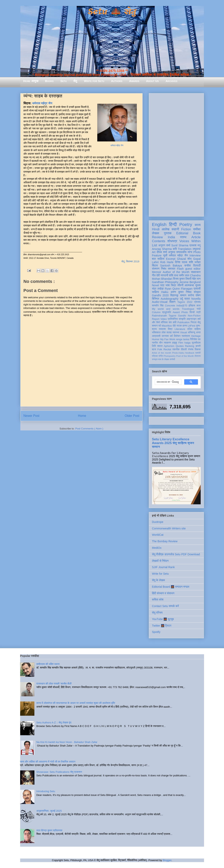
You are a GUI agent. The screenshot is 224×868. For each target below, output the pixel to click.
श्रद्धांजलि (166, 312)
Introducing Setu (46, 791)
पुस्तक (168, 233)
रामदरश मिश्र (166, 329)
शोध (190, 259)
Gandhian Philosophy (165, 282)
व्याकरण (167, 343)
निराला (193, 322)
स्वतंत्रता (186, 336)
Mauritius (167, 326)
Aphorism (169, 346)
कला (199, 306)
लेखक (156, 233)
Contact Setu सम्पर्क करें (165, 606)
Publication (183, 322)
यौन (161, 343)
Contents (159, 241)
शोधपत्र (172, 241)
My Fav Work (168, 339)
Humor (156, 339)
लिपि (154, 346)
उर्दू (181, 299)
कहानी (175, 229)
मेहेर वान (196, 279)
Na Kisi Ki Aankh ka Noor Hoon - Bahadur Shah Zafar (67, 742)
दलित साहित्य (194, 329)
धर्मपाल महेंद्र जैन (117, 145)
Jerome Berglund (190, 282)
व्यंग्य (190, 252)
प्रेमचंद (197, 302)
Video (164, 319)
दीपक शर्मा (162, 252)
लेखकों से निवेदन (160, 561)
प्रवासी (197, 289)
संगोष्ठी (172, 359)
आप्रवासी (156, 336)
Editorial (182, 233)
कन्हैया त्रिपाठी (192, 265)
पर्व (160, 326)
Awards (134, 81)
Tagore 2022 (185, 302)
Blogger (167, 860)
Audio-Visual (160, 302)
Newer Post (32, 416)
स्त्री (198, 312)
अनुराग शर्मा (164, 245)
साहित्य (155, 292)
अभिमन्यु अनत (194, 332)
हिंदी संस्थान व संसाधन (163, 593)
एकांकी (198, 353)
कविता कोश (158, 600)
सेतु (75, 81)
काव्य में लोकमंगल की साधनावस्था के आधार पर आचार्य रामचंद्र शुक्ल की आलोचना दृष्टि (76, 703)
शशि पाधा (174, 275)
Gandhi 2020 (160, 295)
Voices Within (190, 241)
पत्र (162, 285)
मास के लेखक (164, 359)
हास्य (185, 326)
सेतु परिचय (157, 613)
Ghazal (181, 259)
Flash (180, 269)
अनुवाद (172, 252)
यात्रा (187, 299)
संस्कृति (182, 319)
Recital (167, 349)
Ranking (190, 346)
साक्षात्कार (196, 272)
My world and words (166, 309)
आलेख (166, 229)
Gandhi (182, 316)
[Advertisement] (176, 154)
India (171, 237)
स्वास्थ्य (176, 332)
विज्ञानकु (174, 295)
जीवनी (180, 285)
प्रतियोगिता (173, 319)
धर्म (171, 336)
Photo (185, 312)
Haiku (165, 292)
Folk (160, 349)
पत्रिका (155, 356)
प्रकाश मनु (195, 245)
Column (156, 312)
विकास (198, 349)
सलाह (169, 332)
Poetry (186, 225)
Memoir (157, 272)
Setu (63, 81)
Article (196, 237)
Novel (156, 285)
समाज (160, 346)
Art (154, 252)
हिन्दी (173, 225)
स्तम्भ (183, 237)
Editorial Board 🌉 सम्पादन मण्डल (171, 587)
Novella (196, 299)
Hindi (156, 229)
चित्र (174, 285)
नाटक (179, 326)
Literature (180, 329)
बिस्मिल (156, 299)
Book (197, 233)
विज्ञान (172, 302)
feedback (190, 353)
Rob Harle (167, 262)
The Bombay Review (165, 541)
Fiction (186, 229)
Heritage (196, 336)
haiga (188, 343)
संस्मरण (156, 269)
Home (82, 416)
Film (181, 343)
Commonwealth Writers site (169, 528)
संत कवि (172, 322)
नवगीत (155, 343)
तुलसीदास (196, 343)
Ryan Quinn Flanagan (179, 289)
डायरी (198, 346)
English (159, 225)
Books (49, 81)
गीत (154, 275)
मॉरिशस (164, 322)
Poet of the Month (185, 356)
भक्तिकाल (156, 332)
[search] (168, 382)
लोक (164, 332)
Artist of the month (162, 353)
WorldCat (158, 535)
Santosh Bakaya (171, 265)
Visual (183, 332)
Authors (117, 81)
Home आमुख (31, 81)
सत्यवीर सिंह (158, 306)
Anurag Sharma (162, 249)
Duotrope (158, 522)
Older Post (132, 416)
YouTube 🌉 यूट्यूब (163, 619)
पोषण (198, 295)
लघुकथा (197, 249)
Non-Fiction (194, 316)
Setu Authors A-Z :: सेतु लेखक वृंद (54, 723)
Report (156, 319)
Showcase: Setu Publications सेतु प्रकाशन (59, 772)
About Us (152, 81)
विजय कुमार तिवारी (182, 279)
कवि (175, 249)
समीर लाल (184, 275)
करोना (191, 295)
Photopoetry (169, 356)
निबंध (164, 269)
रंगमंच (191, 349)
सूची (165, 255)
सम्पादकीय (181, 252)
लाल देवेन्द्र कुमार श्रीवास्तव (49, 830)
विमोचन (177, 336)
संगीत (161, 356)
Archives (171, 81)
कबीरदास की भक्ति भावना (48, 664)
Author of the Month (176, 272)
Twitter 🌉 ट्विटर (162, 626)
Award (176, 312)
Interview (195, 255)
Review (157, 237)
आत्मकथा (189, 285)
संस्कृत (197, 292)
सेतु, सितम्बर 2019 (130, 261)
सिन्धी (192, 312)
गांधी (199, 309)
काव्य (198, 225)
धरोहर (198, 262)
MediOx (157, 548)
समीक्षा (197, 229)
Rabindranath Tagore (164, 316)
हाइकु (175, 343)
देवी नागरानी (162, 275)
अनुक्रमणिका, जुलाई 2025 (49, 811)
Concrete (170, 306)
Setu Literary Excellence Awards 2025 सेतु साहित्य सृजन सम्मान (173, 443)
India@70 (182, 306)
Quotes (180, 346)
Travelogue (188, 309)
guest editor (193, 269)
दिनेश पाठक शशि (184, 262)
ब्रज (154, 349)
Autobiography (169, 299)
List (155, 245)
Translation (185, 249)
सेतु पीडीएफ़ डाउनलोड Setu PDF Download (176, 554)
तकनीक (176, 349)
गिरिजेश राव (195, 339)
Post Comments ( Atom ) (89, 429)
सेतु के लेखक (159, 580)
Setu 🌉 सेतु (112, 12)
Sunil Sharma (180, 245)
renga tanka (183, 339)
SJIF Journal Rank (163, 567)
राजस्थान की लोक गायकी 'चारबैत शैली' (54, 684)
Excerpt (171, 259)
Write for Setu (94, 81)
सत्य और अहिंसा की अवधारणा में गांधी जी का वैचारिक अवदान (48, 762)
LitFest (192, 326)
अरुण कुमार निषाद (181, 292)
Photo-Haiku (178, 353)
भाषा (168, 285)
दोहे (174, 326)
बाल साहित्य (158, 259)
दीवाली (184, 349)
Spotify (156, 632)
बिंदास (155, 265)
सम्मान (183, 295)
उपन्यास (165, 336)
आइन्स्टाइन (191, 319)
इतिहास (192, 306)
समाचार (172, 269)
